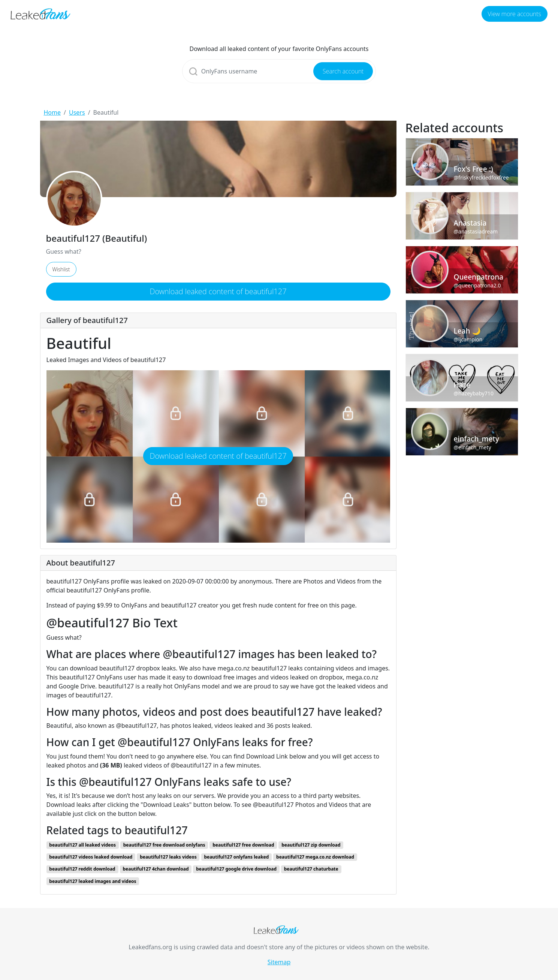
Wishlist (61, 269)
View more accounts (515, 14)
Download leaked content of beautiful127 (218, 291)
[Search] (279, 71)
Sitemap (279, 962)
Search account (343, 71)
